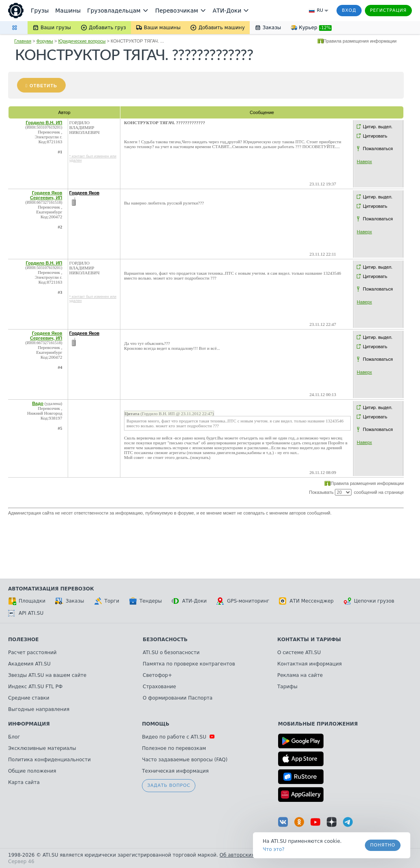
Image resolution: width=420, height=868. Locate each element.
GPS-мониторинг (243, 601)
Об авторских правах (247, 855)
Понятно (383, 845)
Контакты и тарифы (309, 640)
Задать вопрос (169, 785)
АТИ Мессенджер (306, 601)
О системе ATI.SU (299, 653)
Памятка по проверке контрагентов (189, 664)
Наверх (364, 162)
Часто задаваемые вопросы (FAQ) (185, 760)
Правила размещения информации (360, 41)
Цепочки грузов (369, 601)
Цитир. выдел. (378, 127)
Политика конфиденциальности (49, 760)
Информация (29, 724)
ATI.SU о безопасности (171, 653)
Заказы (70, 601)
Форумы (45, 41)
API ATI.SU (26, 613)
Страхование (159, 687)
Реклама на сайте (300, 675)
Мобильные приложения (318, 724)
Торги (107, 601)
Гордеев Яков (85, 193)
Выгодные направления (39, 709)
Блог (14, 737)
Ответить (43, 86)
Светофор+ (157, 675)
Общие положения (32, 771)
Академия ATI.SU (29, 664)
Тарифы (287, 687)
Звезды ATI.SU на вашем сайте (47, 675)
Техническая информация (175, 771)
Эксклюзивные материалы (42, 748)
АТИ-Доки (189, 601)
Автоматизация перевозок (51, 589)
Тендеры (145, 601)
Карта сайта (24, 782)
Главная (23, 41)
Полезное (23, 640)
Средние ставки (29, 698)
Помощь (155, 724)
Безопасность (165, 640)
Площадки (27, 601)
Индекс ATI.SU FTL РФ (35, 687)
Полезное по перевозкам (174, 748)
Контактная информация (310, 664)
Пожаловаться (378, 149)
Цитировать (375, 136)
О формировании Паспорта (178, 698)
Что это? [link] (274, 849)
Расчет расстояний (32, 653)
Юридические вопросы (82, 41)
